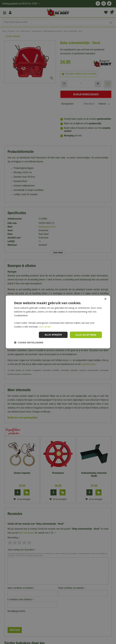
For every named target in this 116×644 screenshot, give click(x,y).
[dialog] (58, 322)
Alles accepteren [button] (85, 335)
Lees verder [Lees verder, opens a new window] (45, 327)
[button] (29, 343)
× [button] (105, 299)
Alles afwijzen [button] (52, 335)
